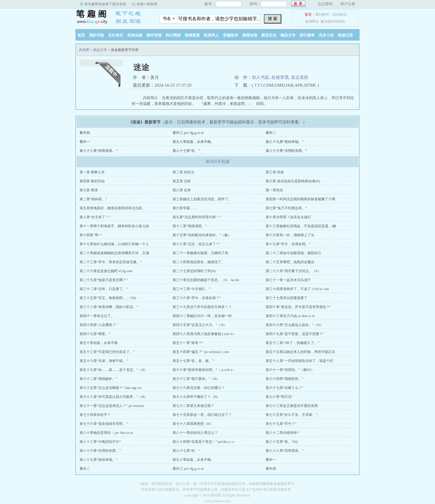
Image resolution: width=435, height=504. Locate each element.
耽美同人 (211, 35)
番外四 (85, 133)
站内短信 (340, 14)
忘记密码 (325, 4)
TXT (258, 85)
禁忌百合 (269, 35)
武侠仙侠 (135, 35)
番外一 (85, 142)
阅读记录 (345, 35)
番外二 (271, 133)
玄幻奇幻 (116, 35)
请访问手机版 (217, 162)
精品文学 (288, 35)
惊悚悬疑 (192, 35)
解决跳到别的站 (333, 21)
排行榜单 (307, 35)
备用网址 (312, 21)
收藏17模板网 (147, 4)
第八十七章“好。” (186, 151)
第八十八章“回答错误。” (98, 151)
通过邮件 (322, 14)
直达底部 (300, 77)
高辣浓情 (250, 35)
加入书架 (260, 77)
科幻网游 (173, 35)
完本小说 (326, 35)
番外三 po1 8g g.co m (188, 133)
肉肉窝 (112, 17)
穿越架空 (231, 35)
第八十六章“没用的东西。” (286, 151)
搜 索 (273, 19)
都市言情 (154, 35)
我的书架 (97, 35)
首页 (81, 35)
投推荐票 (280, 77)
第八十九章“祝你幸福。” (285, 142)
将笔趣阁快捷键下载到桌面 (105, 4)
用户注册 (348, 4)
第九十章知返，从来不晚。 (193, 142)
